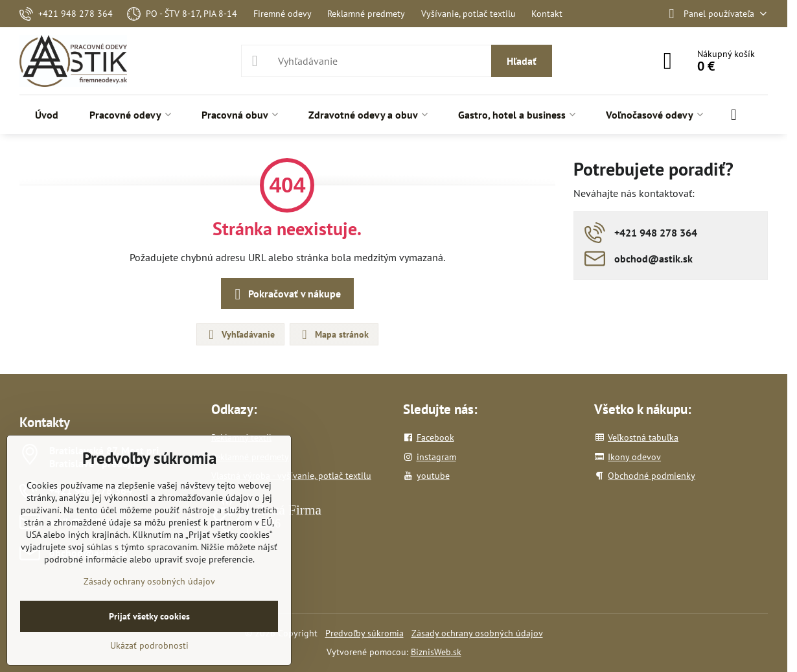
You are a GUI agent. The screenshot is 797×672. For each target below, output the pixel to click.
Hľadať (522, 61)
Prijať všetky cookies (149, 616)
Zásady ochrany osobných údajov (477, 633)
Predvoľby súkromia (364, 633)
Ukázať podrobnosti (149, 645)
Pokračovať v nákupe (285, 294)
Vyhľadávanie (240, 334)
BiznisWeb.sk (436, 652)
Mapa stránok (333, 334)
